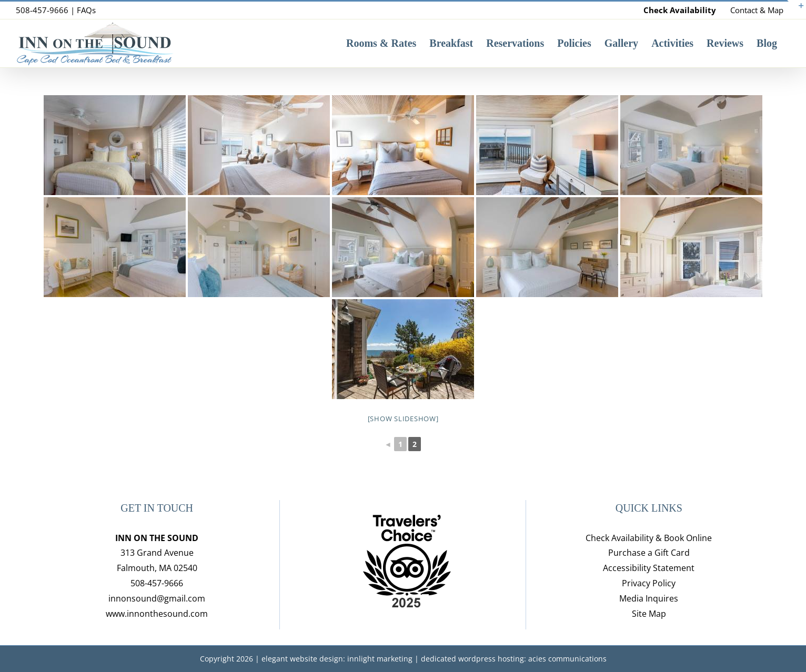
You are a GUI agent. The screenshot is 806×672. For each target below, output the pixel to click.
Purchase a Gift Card (649, 553)
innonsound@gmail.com (157, 598)
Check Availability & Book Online (649, 538)
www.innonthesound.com (157, 614)
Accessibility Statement (649, 568)
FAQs (86, 10)
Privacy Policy (649, 583)
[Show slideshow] (403, 419)
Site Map (649, 614)
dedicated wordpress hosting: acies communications (514, 659)
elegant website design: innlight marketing (337, 659)
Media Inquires (649, 598)
